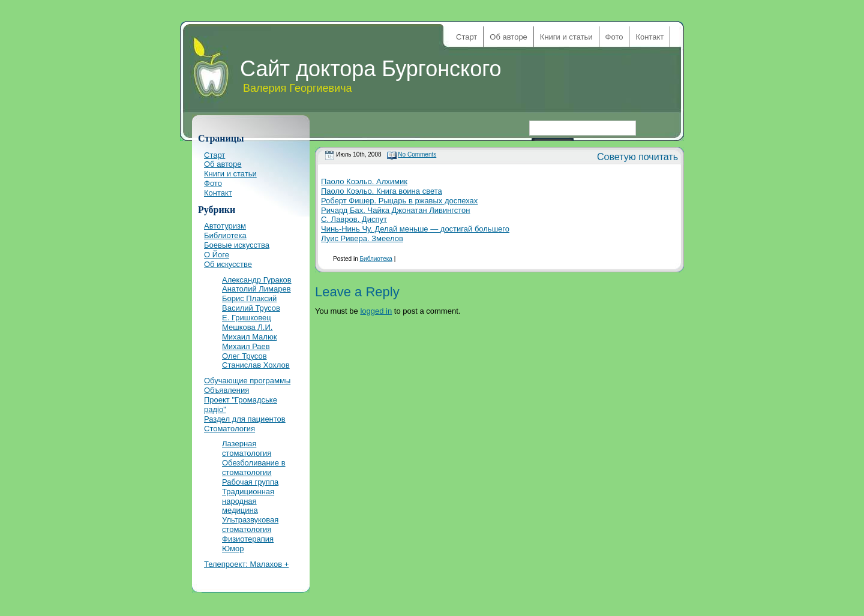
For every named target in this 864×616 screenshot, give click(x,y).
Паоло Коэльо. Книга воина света (382, 191)
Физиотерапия (248, 539)
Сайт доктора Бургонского (371, 69)
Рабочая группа (250, 482)
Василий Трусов (251, 308)
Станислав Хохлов (256, 365)
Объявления (226, 390)
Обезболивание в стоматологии (254, 468)
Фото (614, 37)
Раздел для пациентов (245, 419)
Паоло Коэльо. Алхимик (364, 181)
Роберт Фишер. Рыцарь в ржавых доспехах (399, 201)
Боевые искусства (237, 245)
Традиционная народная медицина (248, 501)
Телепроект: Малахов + (246, 564)
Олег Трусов (244, 356)
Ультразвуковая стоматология (250, 525)
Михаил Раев (246, 346)
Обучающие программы (247, 381)
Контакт (649, 37)
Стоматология (229, 429)
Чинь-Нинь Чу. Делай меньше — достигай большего (415, 229)
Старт (466, 37)
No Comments (417, 154)
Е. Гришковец (247, 318)
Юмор (233, 549)
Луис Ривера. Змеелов (362, 238)
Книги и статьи (566, 37)
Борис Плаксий (249, 298)
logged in (376, 311)
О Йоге (217, 255)
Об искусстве (228, 264)
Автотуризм (225, 226)
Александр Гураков (257, 280)
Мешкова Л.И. (247, 327)
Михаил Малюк (249, 337)
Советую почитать (637, 157)
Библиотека (376, 259)
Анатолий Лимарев (256, 289)
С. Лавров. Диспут (354, 219)
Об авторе (508, 37)
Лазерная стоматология (247, 448)
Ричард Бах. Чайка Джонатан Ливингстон (396, 210)
